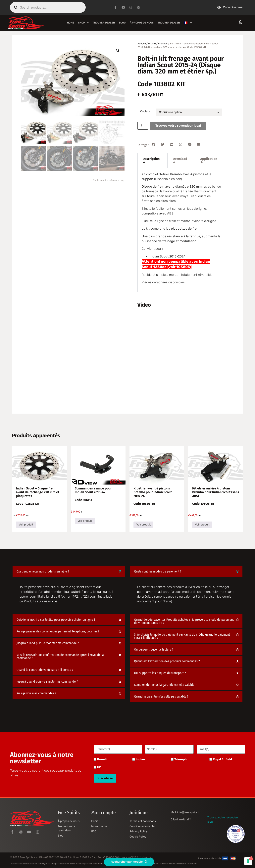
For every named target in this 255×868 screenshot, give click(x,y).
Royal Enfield (222, 759)
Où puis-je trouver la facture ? (154, 649)
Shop (83, 23)
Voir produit (26, 525)
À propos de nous (142, 23)
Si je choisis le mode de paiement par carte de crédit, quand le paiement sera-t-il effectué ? (182, 636)
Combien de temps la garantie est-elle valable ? (165, 685)
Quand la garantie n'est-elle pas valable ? (161, 696)
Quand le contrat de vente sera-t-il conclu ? (45, 670)
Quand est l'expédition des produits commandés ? (167, 661)
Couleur (145, 112)
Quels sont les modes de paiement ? (158, 571)
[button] (118, 51)
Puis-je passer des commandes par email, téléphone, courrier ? (58, 631)
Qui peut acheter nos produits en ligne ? (43, 571)
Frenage (163, 44)
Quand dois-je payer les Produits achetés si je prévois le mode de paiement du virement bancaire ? (184, 621)
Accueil (142, 44)
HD (99, 767)
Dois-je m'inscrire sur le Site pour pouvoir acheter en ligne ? (56, 620)
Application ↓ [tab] (209, 160)
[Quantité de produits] (143, 126)
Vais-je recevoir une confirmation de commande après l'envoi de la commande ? (60, 656)
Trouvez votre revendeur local (179, 126)
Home (71, 23)
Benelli (102, 759)
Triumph (180, 759)
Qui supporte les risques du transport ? (160, 673)
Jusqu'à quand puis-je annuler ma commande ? (47, 682)
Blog (122, 23)
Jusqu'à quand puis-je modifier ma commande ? (48, 643)
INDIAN (152, 44)
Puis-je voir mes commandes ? (36, 693)
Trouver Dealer (104, 23)
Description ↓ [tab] (151, 160)
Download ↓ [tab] (180, 160)
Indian (140, 759)
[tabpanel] (181, 230)
